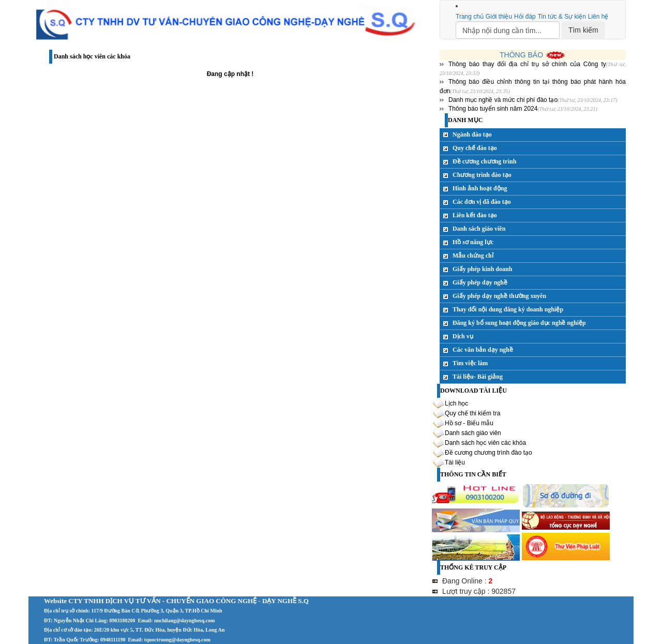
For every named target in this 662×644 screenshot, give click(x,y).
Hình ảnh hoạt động (480, 188)
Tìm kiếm (583, 30)
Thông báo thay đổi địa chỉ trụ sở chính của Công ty (527, 64)
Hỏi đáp (525, 17)
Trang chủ (470, 17)
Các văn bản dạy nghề (483, 350)
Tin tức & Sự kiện (562, 17)
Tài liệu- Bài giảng (478, 377)
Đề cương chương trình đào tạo (488, 453)
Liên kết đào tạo (475, 215)
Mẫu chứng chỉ (473, 256)
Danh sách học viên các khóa (485, 443)
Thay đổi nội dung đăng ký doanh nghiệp (508, 309)
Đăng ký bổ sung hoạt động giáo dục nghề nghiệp (519, 323)
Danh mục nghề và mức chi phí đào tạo (503, 100)
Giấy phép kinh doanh (482, 269)
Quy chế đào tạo (475, 148)
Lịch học (456, 403)
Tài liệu (455, 462)
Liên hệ (598, 17)
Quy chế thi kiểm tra (472, 413)
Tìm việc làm (470, 363)
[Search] (508, 30)
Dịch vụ (463, 336)
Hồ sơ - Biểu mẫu (469, 423)
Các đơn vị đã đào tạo (482, 202)
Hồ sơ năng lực (473, 242)
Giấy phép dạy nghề (480, 282)
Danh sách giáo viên (479, 229)
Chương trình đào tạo (482, 175)
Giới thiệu (499, 17)
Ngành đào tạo (472, 134)
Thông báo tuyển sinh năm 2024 (493, 109)
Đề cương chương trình (484, 161)
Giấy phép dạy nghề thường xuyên (499, 296)
